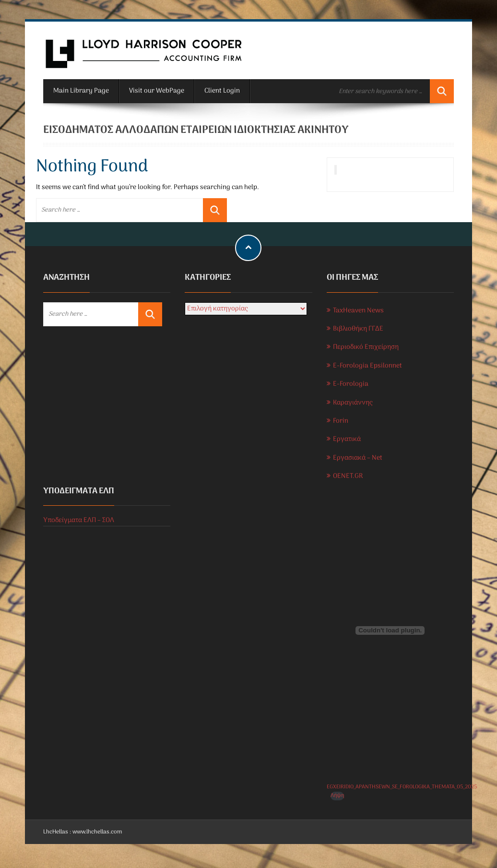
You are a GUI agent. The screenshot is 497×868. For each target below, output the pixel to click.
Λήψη (337, 796)
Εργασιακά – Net (358, 458)
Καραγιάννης (353, 403)
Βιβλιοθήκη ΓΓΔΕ (358, 329)
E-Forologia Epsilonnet (367, 366)
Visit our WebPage (157, 91)
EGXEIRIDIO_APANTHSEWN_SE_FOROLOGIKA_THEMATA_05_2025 (402, 787)
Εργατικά (347, 439)
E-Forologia (351, 384)
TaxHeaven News (358, 311)
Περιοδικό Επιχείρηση (366, 347)
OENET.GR (348, 476)
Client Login (222, 91)
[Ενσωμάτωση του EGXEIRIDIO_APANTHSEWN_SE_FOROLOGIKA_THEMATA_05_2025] (390, 630)
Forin (341, 421)
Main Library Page (81, 91)
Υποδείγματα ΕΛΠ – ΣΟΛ (79, 520)
